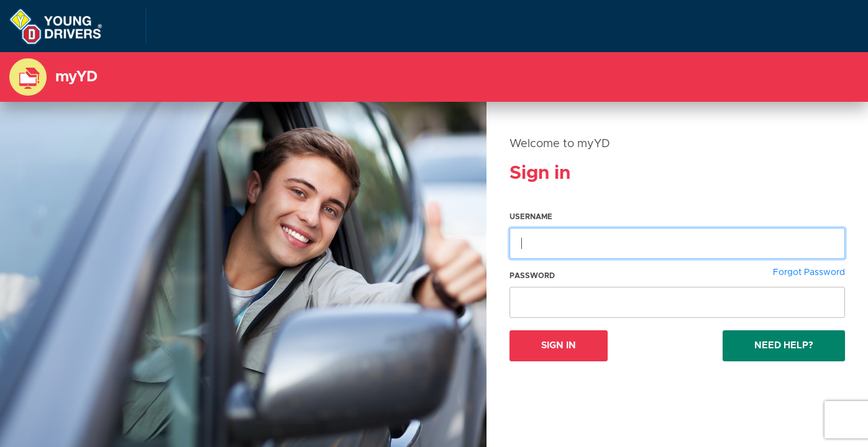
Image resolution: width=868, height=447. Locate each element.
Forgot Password (809, 273)
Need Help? (784, 345)
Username (531, 217)
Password (532, 276)
